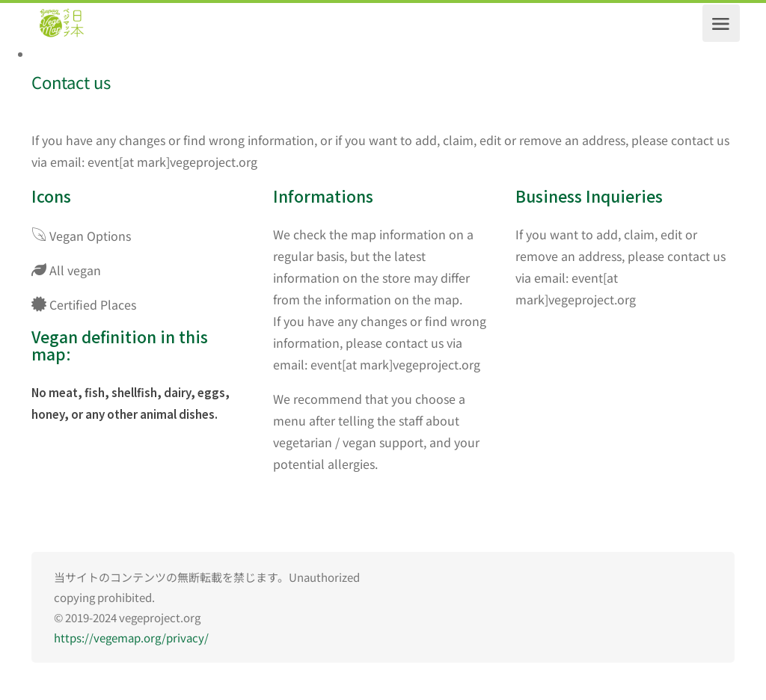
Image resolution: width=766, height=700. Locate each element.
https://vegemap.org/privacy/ (131, 638)
